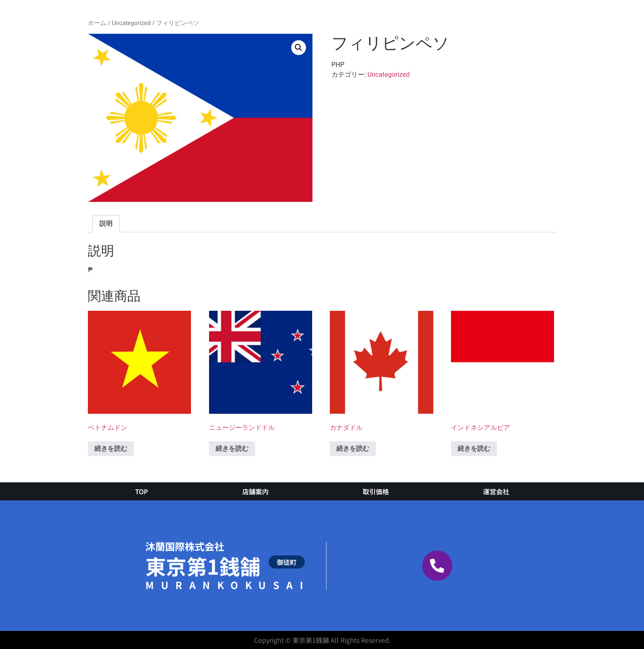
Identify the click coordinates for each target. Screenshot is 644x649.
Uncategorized (131, 23)
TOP (142, 491)
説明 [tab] (106, 224)
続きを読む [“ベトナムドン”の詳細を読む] (111, 448)
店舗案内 (255, 491)
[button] (299, 48)
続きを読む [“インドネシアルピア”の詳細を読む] (474, 448)
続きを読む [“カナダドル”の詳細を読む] (353, 448)
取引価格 (376, 491)
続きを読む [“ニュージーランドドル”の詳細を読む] (232, 448)
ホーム (97, 23)
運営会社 (496, 491)
